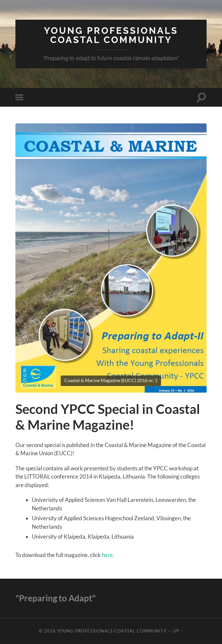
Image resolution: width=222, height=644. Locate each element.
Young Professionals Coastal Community (111, 35)
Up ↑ (178, 631)
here (107, 555)
